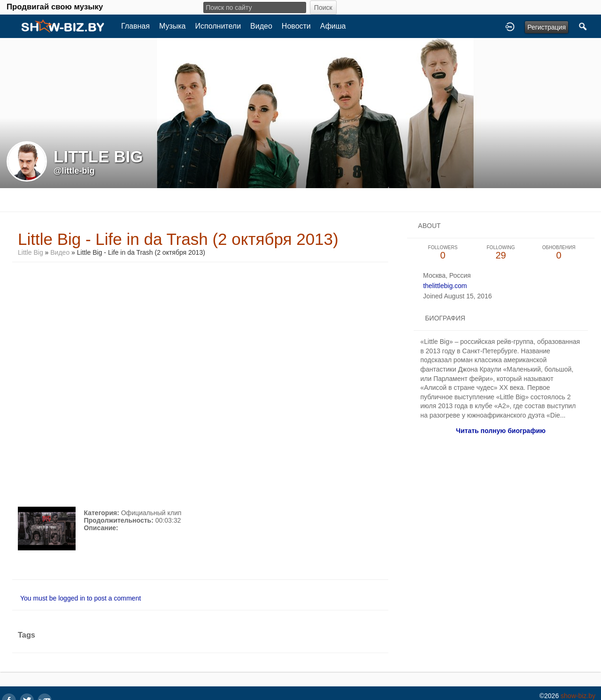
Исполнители (218, 26)
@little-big (74, 171)
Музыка (173, 26)
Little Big (31, 252)
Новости (296, 26)
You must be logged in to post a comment (81, 598)
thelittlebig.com (445, 286)
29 (501, 253)
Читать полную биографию (501, 431)
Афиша (333, 26)
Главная (135, 26)
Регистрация (547, 27)
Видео (261, 26)
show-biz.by (578, 696)
